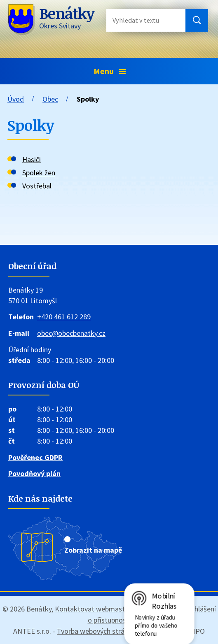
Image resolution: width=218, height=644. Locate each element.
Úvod (16, 99)
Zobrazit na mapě (93, 550)
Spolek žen (39, 173)
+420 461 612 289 (64, 317)
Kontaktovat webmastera (95, 609)
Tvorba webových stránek (96, 631)
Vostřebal (37, 186)
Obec (50, 99)
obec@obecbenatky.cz (71, 333)
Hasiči (32, 159)
